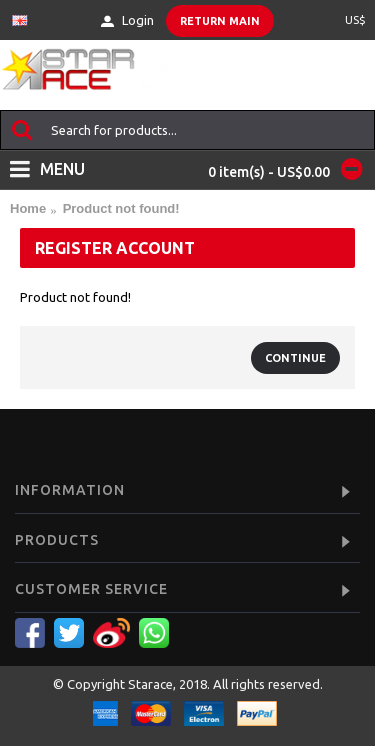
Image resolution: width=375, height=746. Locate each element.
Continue (295, 358)
